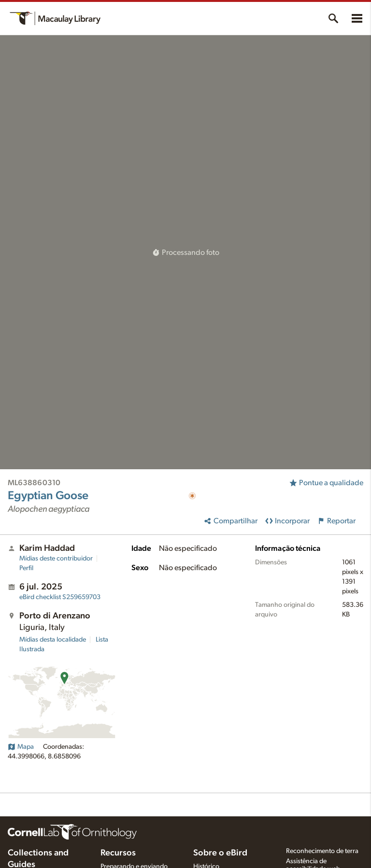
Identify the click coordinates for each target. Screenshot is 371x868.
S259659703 (60, 597)
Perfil (26, 568)
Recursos (118, 853)
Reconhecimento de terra (322, 851)
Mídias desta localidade (53, 640)
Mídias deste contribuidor (56, 559)
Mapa (21, 747)
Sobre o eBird (220, 853)
